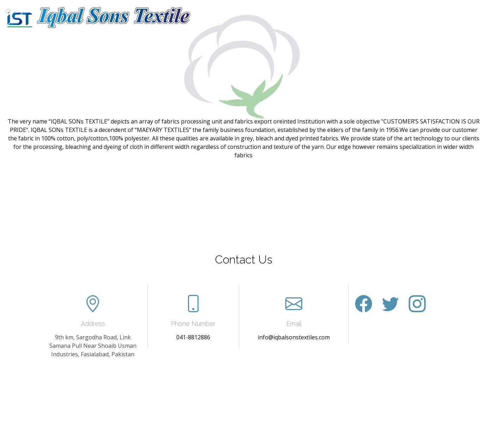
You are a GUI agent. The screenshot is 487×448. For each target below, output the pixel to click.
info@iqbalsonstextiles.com (294, 337)
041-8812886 (193, 337)
